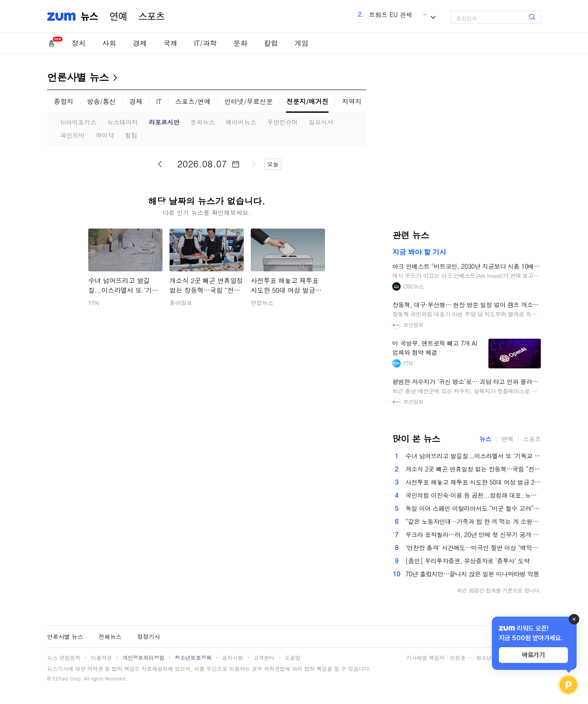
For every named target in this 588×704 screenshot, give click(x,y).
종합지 (64, 101)
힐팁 (131, 135)
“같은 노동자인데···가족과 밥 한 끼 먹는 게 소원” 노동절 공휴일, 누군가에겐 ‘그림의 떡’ (473, 521)
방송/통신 (101, 101)
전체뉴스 (110, 636)
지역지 (352, 101)
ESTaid (60, 678)
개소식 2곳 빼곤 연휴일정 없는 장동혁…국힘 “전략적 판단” (473, 469)
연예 (118, 17)
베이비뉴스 (241, 122)
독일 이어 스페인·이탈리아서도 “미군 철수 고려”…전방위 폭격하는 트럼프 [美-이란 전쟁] (473, 508)
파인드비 (73, 135)
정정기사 (149, 636)
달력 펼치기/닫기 (235, 164)
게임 (301, 43)
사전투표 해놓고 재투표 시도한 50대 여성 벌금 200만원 (473, 482)
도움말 (293, 657)
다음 (253, 164)
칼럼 (271, 43)
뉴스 (90, 17)
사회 (109, 43)
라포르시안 (164, 122)
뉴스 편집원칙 (64, 657)
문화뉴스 (203, 122)
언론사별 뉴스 (78, 77)
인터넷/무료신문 (248, 101)
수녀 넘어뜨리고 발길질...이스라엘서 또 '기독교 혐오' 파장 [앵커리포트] (473, 456)
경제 (140, 43)
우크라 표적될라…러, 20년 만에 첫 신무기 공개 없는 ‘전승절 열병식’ (473, 534)
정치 (79, 43)
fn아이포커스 (78, 122)
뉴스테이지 (123, 122)
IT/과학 (205, 43)
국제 (170, 43)
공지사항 (232, 657)
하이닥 (105, 135)
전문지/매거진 (307, 101)
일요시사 (321, 122)
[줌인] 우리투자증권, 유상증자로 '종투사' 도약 (468, 561)
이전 (160, 164)
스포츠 (152, 17)
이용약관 (101, 657)
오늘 (273, 164)
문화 (240, 43)
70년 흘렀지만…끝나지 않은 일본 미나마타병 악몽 (472, 574)
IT (159, 101)
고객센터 (264, 657)
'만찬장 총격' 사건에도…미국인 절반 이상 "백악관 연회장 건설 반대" (473, 548)
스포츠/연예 (193, 101)
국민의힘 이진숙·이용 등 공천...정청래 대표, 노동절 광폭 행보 (473, 495)
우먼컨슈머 (283, 122)
